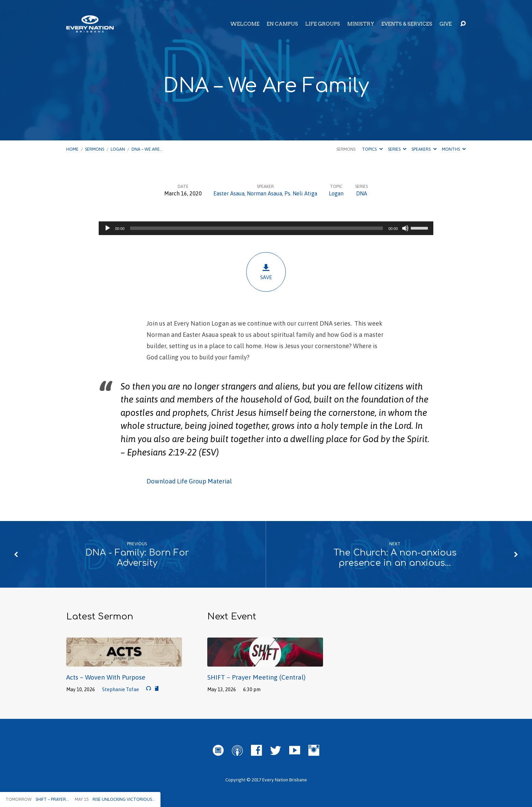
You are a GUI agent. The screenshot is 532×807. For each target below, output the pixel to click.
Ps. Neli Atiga (301, 193)
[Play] (108, 228)
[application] (266, 228)
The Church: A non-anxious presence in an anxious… (395, 558)
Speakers (424, 149)
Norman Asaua (264, 193)
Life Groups (323, 24)
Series (397, 149)
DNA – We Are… (147, 149)
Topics (372, 149)
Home (72, 149)
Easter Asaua (229, 193)
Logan (118, 149)
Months (454, 149)
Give (446, 24)
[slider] (257, 228)
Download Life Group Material (189, 481)
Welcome (245, 24)
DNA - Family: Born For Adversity (137, 558)
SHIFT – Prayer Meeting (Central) (256, 677)
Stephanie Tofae (121, 689)
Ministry (361, 24)
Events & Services (407, 24)
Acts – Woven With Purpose (106, 677)
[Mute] (405, 228)
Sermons (95, 149)
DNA (362, 193)
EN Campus (282, 24)
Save (266, 272)
